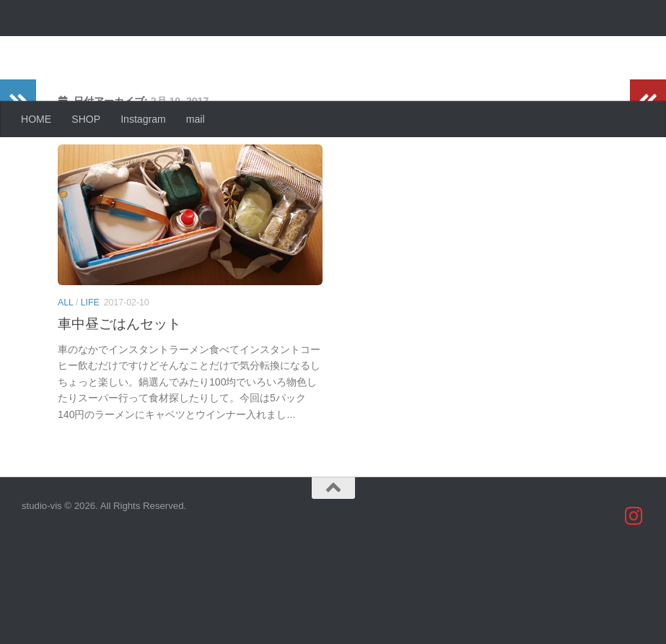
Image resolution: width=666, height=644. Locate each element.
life (90, 360)
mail (196, 119)
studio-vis (83, 47)
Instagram (143, 119)
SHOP (86, 119)
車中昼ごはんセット (119, 381)
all (65, 360)
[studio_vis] (634, 610)
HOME (36, 119)
